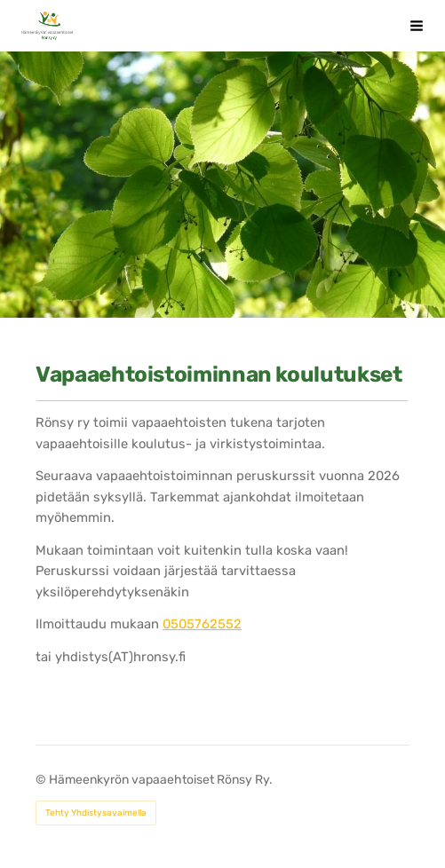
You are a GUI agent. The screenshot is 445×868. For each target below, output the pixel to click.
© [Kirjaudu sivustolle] (42, 780)
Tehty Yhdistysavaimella (96, 813)
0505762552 (202, 624)
